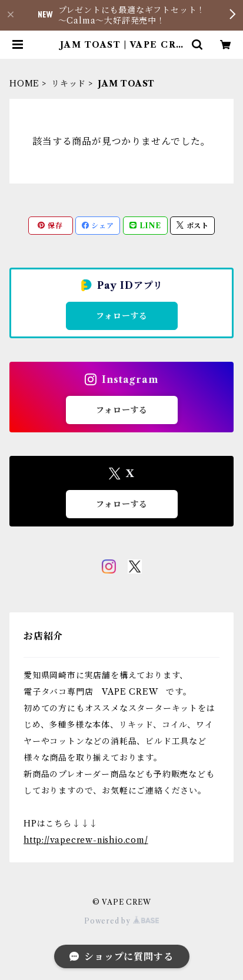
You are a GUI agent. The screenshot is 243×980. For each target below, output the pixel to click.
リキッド (69, 84)
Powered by (121, 921)
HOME (24, 84)
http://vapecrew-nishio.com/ (86, 840)
